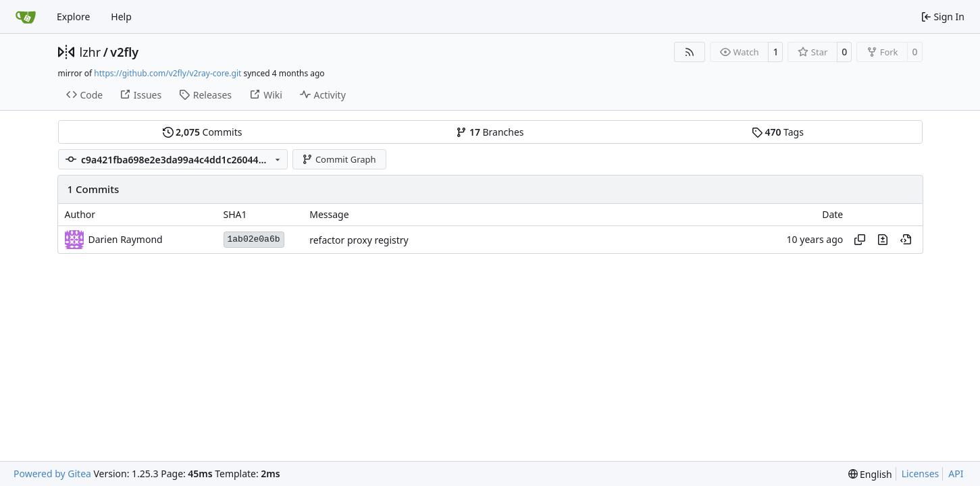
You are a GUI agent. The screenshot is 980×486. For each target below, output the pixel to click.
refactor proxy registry (359, 240)
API (956, 474)
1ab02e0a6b (254, 239)
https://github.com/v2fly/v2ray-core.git (167, 73)
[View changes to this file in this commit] (883, 240)
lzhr (91, 52)
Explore (73, 17)
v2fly (124, 52)
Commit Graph (339, 159)
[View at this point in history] (906, 240)
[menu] (870, 474)
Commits (203, 132)
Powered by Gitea (52, 474)
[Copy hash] (860, 240)
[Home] (26, 17)
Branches (490, 132)
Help (121, 17)
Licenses (921, 474)
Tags (778, 132)
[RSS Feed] (690, 52)
